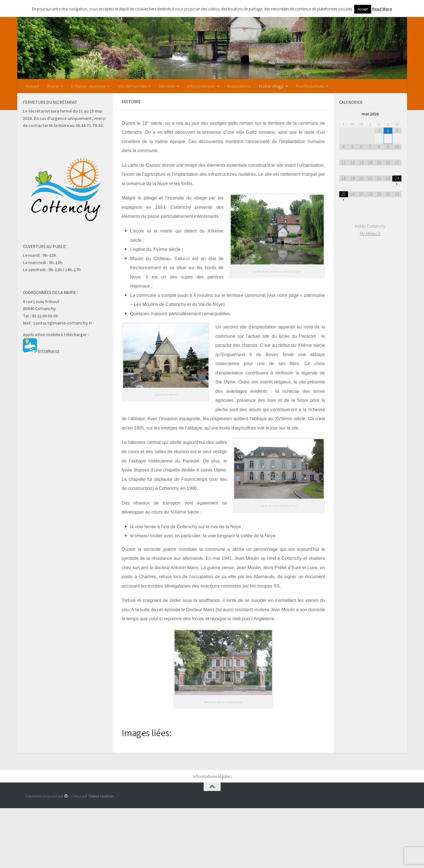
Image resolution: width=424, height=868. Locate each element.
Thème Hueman (101, 796)
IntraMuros (49, 351)
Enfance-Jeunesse (88, 86)
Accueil (32, 86)
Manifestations (310, 86)
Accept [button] (363, 9)
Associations (239, 86)
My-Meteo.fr (370, 233)
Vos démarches (132, 86)
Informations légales (212, 776)
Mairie (53, 86)
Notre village (271, 86)
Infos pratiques (201, 86)
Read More (382, 9)
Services (167, 86)
